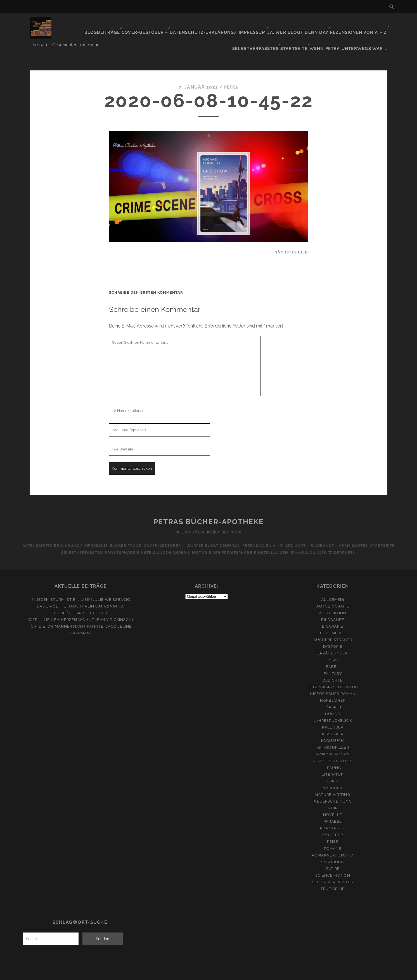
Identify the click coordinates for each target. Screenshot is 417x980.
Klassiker (333, 717)
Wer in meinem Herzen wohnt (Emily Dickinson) (80, 602)
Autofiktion (333, 595)
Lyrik (333, 764)
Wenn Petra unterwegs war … (353, 31)
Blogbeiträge (71, 24)
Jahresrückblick (333, 703)
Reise (333, 824)
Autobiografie (333, 589)
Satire (333, 851)
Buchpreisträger (333, 622)
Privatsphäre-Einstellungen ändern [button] (145, 535)
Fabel (333, 649)
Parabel (333, 804)
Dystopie (333, 629)
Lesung (333, 750)
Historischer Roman (333, 676)
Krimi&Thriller (333, 730)
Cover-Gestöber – (113, 24)
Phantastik (333, 811)
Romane (333, 831)
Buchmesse (333, 615)
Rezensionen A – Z (266, 528)
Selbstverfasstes (364, 24)
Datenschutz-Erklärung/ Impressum (181, 24)
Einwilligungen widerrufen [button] (328, 535)
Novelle (333, 797)
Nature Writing (333, 777)
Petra (231, 69)
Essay (333, 643)
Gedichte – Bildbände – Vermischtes (333, 528)
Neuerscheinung (333, 784)
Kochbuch (333, 723)
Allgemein (333, 582)
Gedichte (333, 663)
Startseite (301, 31)
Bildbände (333, 602)
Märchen (333, 770)
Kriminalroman (333, 737)
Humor (333, 696)
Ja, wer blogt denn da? (256, 24)
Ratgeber (333, 818)
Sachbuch (333, 844)
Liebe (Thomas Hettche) (81, 595)
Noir (333, 790)
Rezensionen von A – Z (313, 24)
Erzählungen (333, 636)
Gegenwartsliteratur (333, 669)
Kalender (333, 710)
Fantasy (333, 656)
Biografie (333, 609)
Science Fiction (333, 858)
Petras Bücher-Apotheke (209, 504)
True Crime (333, 871)
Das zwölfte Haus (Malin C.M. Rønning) (81, 589)
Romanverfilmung (333, 838)
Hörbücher (333, 683)
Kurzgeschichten (333, 743)
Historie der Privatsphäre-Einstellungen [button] (242, 535)
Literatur (333, 757)
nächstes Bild (291, 235)
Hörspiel (333, 690)
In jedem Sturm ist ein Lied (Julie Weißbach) (80, 582)
